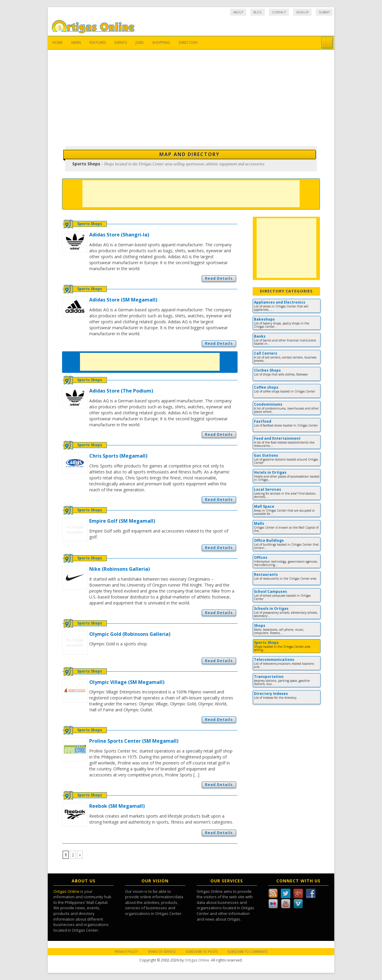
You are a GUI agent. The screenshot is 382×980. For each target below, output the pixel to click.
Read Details (219, 278)
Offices (261, 557)
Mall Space (264, 506)
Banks (260, 336)
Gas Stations (266, 455)
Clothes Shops (267, 370)
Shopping (161, 43)
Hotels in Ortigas (270, 472)
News (76, 43)
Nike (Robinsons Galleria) (120, 569)
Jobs (140, 43)
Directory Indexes (271, 694)
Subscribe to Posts (202, 952)
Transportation (269, 677)
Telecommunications (274, 660)
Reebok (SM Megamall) (117, 806)
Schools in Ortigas (271, 609)
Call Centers (266, 353)
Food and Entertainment (277, 438)
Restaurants (266, 574)
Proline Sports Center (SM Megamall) (134, 741)
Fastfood (263, 421)
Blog (258, 12)
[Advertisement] (191, 94)
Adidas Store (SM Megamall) (123, 300)
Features (98, 43)
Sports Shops (90, 224)
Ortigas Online (66, 891)
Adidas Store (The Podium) (121, 391)
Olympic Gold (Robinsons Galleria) (130, 634)
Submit (324, 12)
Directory (188, 43)
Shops (260, 626)
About (238, 12)
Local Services (268, 489)
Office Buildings (269, 540)
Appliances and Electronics (280, 302)
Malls (259, 523)
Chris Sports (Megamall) (118, 456)
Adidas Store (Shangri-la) (119, 235)
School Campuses (271, 591)
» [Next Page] (80, 855)
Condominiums (268, 404)
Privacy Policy (126, 952)
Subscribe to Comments (247, 952)
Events (121, 43)
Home (57, 43)
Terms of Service (162, 952)
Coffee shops (266, 387)
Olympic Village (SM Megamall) (127, 682)
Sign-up (302, 12)
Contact (279, 12)
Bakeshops (264, 319)
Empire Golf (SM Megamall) (122, 521)
